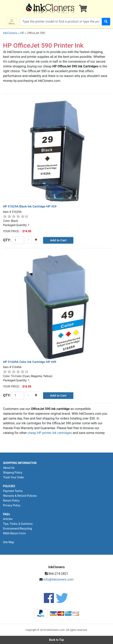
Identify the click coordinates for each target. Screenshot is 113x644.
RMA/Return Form (14, 533)
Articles (8, 519)
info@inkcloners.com (59, 579)
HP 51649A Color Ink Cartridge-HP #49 (30, 362)
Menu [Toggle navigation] (12, 22)
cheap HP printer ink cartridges (50, 433)
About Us (9, 468)
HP (22, 33)
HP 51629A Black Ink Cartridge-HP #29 (30, 206)
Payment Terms (13, 491)
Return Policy (11, 501)
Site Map (9, 542)
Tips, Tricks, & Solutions (18, 524)
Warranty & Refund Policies (20, 496)
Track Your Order (13, 477)
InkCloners (10, 33)
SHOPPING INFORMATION (20, 463)
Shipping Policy (13, 473)
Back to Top (56, 640)
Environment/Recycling (17, 529)
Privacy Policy (12, 505)
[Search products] (61, 22)
